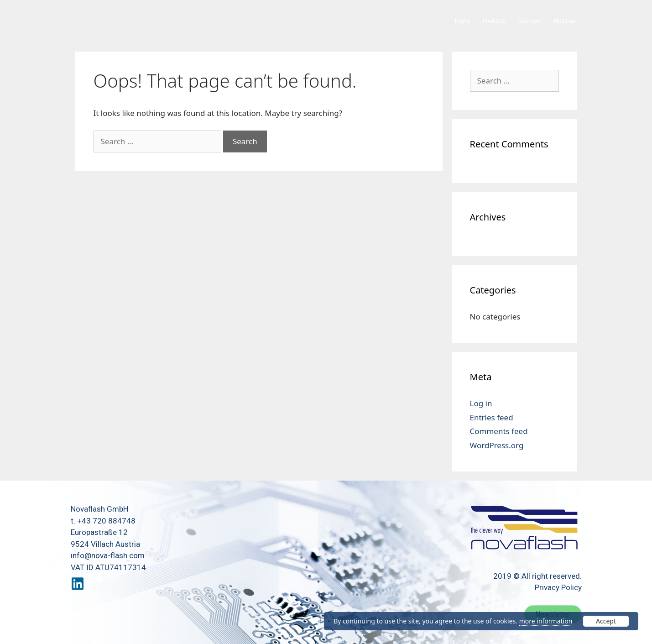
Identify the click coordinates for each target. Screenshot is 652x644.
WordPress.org (497, 445)
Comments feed (499, 431)
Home (462, 21)
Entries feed (492, 417)
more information (546, 621)
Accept (606, 621)
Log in (481, 403)
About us (564, 21)
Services (529, 21)
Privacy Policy (558, 587)
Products (494, 21)
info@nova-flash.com (108, 555)
